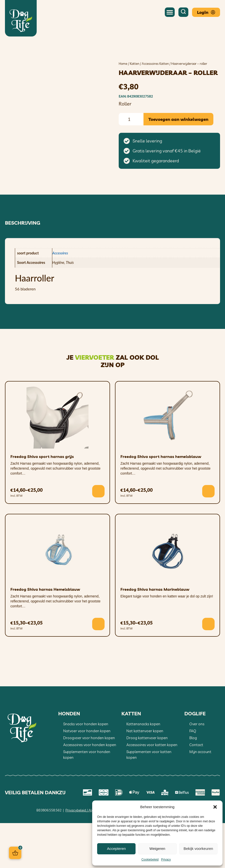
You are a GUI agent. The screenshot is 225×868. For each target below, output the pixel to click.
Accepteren (116, 849)
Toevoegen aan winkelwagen (178, 119)
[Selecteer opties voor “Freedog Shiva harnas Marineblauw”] (208, 669)
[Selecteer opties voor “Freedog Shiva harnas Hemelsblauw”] (98, 669)
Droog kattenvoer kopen (147, 783)
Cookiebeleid (150, 860)
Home (123, 64)
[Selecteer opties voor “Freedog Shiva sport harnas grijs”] (98, 536)
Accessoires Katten (155, 64)
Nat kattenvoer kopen (145, 776)
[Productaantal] (131, 119)
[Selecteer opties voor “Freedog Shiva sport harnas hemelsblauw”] (208, 536)
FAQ (193, 776)
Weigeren (157, 849)
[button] (215, 807)
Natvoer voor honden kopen (87, 776)
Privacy (166, 860)
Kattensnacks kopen (143, 769)
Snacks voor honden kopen (86, 769)
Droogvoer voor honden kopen (89, 783)
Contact (196, 790)
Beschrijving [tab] (23, 268)
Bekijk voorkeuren (198, 849)
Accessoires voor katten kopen (152, 790)
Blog (193, 783)
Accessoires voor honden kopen (90, 790)
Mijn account (200, 797)
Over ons (197, 769)
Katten (135, 64)
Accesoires (60, 298)
